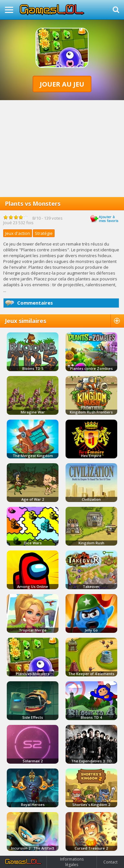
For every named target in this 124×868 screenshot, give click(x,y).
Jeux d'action (18, 233)
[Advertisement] (62, 149)
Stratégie (44, 233)
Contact (110, 862)
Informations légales (72, 862)
